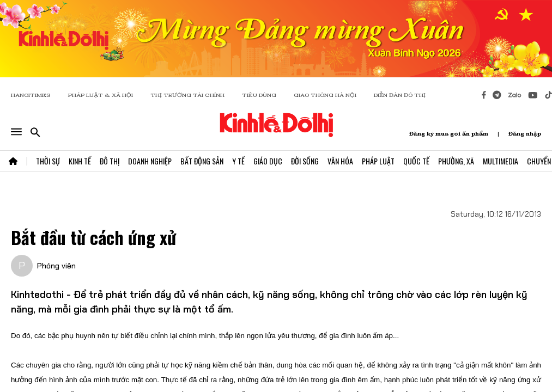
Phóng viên (56, 266)
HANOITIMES (31, 95)
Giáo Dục (268, 161)
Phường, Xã (456, 161)
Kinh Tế (80, 161)
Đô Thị (110, 161)
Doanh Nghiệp (150, 161)
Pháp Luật (378, 161)
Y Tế (238, 161)
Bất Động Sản (202, 161)
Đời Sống (305, 161)
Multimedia (501, 161)
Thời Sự (48, 161)
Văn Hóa (340, 161)
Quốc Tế (416, 161)
